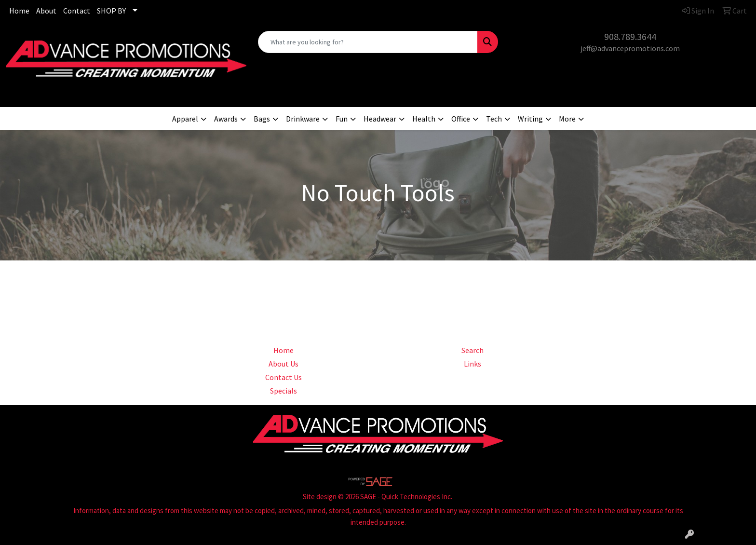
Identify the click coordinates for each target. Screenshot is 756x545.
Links (472, 364)
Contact (77, 11)
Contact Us (283, 377)
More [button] (567, 119)
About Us (283, 364)
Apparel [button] (185, 119)
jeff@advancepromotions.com (630, 48)
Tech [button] (494, 119)
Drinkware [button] (303, 119)
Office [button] (461, 119)
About (46, 11)
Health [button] (424, 119)
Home (19, 11)
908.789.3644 (630, 36)
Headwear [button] (380, 119)
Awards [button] (226, 119)
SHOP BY (111, 11)
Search (472, 350)
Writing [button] (530, 119)
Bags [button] (262, 119)
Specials (283, 391)
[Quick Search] (368, 42)
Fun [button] (342, 119)
